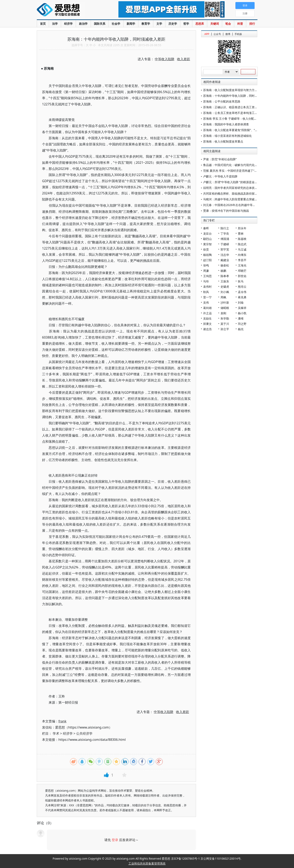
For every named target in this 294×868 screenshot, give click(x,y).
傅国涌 (225, 239)
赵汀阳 (207, 260)
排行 (252, 24)
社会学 (116, 24)
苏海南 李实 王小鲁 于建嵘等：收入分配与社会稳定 (236, 119)
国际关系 (100, 24)
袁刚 (223, 313)
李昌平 (242, 260)
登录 (115, 840)
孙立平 (225, 329)
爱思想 (69, 10)
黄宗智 (207, 244)
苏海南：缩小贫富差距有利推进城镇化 (227, 136)
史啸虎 (225, 287)
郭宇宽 (225, 249)
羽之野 (242, 324)
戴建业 (225, 260)
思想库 (200, 24)
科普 (240, 24)
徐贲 (206, 249)
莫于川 (225, 324)
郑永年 (242, 228)
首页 (43, 24)
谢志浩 (207, 329)
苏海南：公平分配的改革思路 (222, 101)
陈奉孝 (225, 276)
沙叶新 (225, 303)
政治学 (83, 24)
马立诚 (242, 249)
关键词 (215, 24)
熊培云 (242, 287)
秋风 (206, 292)
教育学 (146, 24)
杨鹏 (223, 271)
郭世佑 (242, 276)
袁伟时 (207, 287)
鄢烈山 (207, 239)
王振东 (225, 281)
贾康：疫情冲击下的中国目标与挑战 (226, 211)
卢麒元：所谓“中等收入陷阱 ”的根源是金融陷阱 (233, 182)
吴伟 (206, 303)
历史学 (173, 24)
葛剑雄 (207, 308)
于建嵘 (225, 244)
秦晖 (206, 228)
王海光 (242, 265)
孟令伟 (242, 292)
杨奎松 (225, 265)
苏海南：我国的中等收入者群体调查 (226, 124)
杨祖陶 (207, 255)
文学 (159, 24)
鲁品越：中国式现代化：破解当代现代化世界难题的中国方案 (242, 165)
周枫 (223, 297)
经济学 (68, 24)
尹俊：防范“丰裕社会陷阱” (220, 159)
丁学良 (225, 233)
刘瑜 (241, 303)
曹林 (241, 233)
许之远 (207, 313)
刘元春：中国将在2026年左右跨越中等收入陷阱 (234, 205)
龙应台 (207, 233)
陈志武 (242, 244)
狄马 (241, 281)
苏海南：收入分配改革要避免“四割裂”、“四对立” (234, 130)
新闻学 (131, 24)
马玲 (206, 281)
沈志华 (225, 255)
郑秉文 (207, 324)
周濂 (206, 271)
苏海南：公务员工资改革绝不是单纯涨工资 (230, 113)
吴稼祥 (242, 308)
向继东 (242, 255)
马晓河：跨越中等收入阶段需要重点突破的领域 (233, 199)
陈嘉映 (242, 239)
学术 (56, 733)
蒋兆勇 (242, 297)
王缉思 (207, 276)
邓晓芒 (242, 271)
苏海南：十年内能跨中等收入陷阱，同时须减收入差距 (237, 96)
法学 (55, 24)
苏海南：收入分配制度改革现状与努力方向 (230, 90)
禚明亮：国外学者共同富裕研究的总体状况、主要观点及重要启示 (245, 188)
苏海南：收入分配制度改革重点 (223, 141)
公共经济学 (84, 733)
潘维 (241, 318)
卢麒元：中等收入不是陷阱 (220, 176)
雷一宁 (207, 297)
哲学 (186, 24)
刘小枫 (225, 292)
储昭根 (225, 308)
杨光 (241, 329)
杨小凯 (242, 313)
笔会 (228, 24)
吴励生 (207, 318)
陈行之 (225, 228)
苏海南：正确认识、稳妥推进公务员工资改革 (232, 107)
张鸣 (206, 265)
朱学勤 (225, 318)
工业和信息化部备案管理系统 (147, 863)
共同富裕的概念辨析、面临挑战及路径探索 (230, 193)
